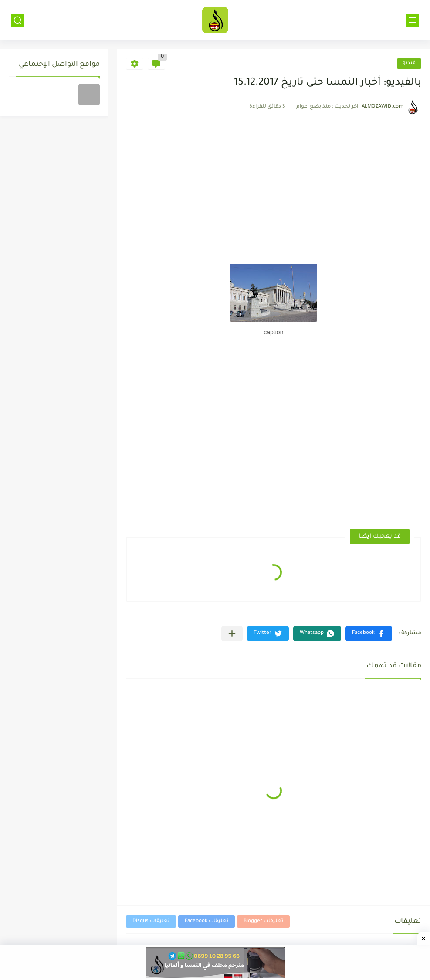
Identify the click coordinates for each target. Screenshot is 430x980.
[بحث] (17, 20)
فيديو (409, 63)
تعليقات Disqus (151, 921)
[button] (369, 634)
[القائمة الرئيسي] (413, 20)
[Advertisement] (273, 180)
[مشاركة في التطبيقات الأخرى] (232, 634)
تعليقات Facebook (207, 921)
